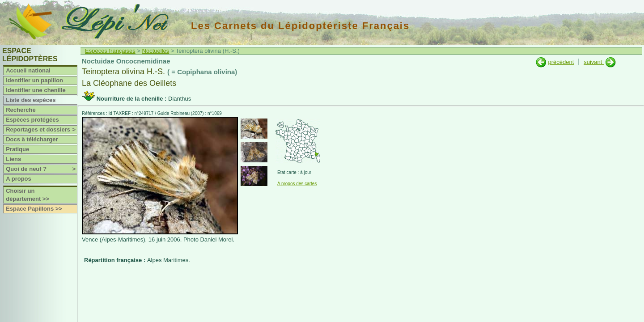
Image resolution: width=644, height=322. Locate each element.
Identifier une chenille (36, 90)
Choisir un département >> (28, 195)
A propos (19, 179)
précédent (561, 62)
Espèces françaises (110, 51)
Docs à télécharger (32, 139)
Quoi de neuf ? (41, 169)
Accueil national (28, 70)
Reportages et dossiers (41, 130)
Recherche (21, 110)
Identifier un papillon (34, 80)
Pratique (17, 149)
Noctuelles (156, 51)
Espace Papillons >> (34, 209)
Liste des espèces (31, 100)
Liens (13, 159)
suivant (594, 62)
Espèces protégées (32, 120)
